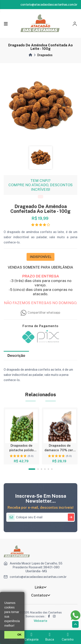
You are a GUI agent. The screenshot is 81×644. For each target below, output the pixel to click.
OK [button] (20, 635)
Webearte (40, 621)
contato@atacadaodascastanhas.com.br (38, 577)
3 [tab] (41, 469)
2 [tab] (38, 469)
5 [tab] (48, 469)
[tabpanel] (21, 436)
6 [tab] (52, 469)
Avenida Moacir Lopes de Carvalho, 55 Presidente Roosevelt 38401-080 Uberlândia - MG (36, 567)
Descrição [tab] (17, 355)
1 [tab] (32, 469)
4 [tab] (45, 469)
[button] (16, 626)
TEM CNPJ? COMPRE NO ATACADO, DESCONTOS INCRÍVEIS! (40, 187)
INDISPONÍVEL (41, 259)
